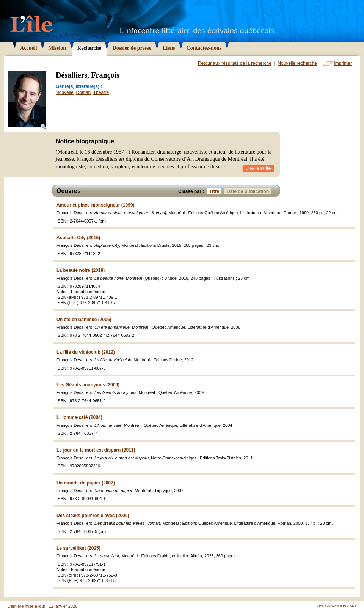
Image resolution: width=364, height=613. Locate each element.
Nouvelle (65, 92)
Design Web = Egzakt (337, 606)
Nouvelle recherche (297, 63)
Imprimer (343, 63)
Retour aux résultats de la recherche (235, 63)
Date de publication (249, 191)
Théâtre (101, 92)
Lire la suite (258, 168)
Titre (215, 191)
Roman (84, 92)
